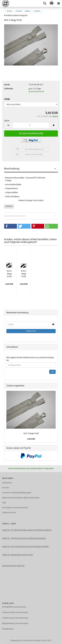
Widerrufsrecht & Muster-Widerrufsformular (21, 498)
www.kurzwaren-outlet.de (13, 566)
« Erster (9, 11)
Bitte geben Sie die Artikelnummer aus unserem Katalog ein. (30, 359)
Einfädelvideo (8, 629)
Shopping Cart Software (21, 640)
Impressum (7, 483)
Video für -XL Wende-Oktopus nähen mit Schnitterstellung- (27, 530)
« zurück (18, 11)
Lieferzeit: (9, 89)
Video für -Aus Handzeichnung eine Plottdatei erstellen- (26, 546)
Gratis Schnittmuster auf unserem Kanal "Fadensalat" (31, 468)
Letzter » (38, 11)
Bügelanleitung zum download (15, 623)
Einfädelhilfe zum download (14, 607)
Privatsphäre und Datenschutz (15, 508)
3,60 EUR (31, 439)
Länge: (7, 99)
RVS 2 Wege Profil (9, 274)
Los (52, 372)
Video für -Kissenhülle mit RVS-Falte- (18, 555)
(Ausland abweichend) (36, 92)
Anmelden (31, 331)
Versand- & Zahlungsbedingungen (17, 493)
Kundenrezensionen (15, 216)
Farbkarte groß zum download (15, 618)
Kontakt (6, 488)
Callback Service (9, 513)
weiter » (28, 11)
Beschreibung (12, 169)
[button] (11, 226)
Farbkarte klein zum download (15, 612)
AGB (4, 503)
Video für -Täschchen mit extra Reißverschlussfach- (24, 538)
